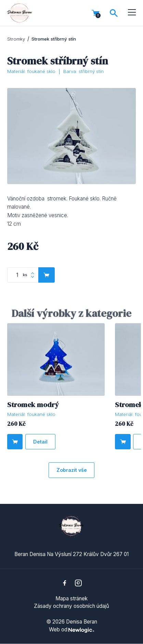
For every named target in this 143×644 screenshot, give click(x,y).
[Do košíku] (15, 442)
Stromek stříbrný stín (54, 39)
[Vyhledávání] (114, 13)
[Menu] (132, 12)
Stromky (16, 39)
